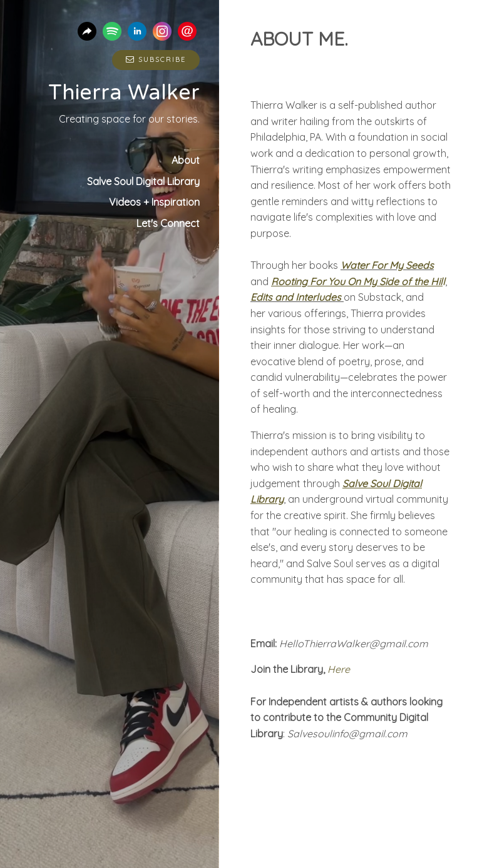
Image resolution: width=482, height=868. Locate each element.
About (186, 160)
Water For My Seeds (387, 265)
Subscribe (156, 59)
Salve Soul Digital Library (143, 181)
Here (337, 669)
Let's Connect (168, 223)
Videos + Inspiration (154, 202)
